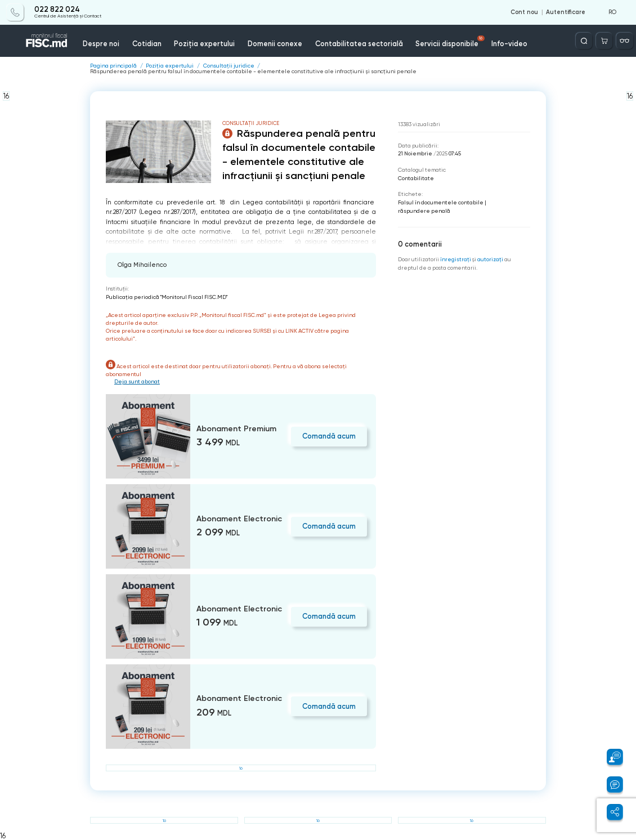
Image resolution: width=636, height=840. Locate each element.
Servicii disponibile (450, 42)
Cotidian (147, 44)
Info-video (509, 44)
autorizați (490, 259)
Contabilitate (416, 178)
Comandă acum (329, 436)
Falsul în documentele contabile (441, 202)
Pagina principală (113, 66)
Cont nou (524, 12)
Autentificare (566, 12)
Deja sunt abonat (137, 381)
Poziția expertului (204, 44)
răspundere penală (424, 211)
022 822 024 (57, 10)
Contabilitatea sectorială (359, 44)
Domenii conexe (275, 44)
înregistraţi (456, 259)
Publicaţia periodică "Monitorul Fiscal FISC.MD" (167, 297)
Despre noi (101, 44)
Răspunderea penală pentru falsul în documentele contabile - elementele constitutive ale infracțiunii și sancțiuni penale (253, 72)
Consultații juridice (229, 66)
